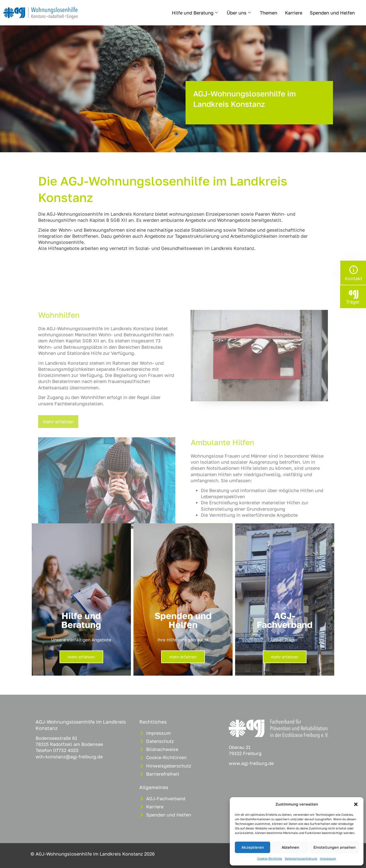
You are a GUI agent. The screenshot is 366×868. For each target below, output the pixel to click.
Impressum (328, 858)
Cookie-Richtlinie (270, 858)
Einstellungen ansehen (334, 847)
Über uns (239, 13)
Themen (269, 13)
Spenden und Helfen (332, 13)
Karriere (294, 13)
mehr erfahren (81, 661)
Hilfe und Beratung (195, 13)
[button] (356, 804)
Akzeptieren (253, 847)
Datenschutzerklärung (301, 858)
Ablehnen (290, 847)
